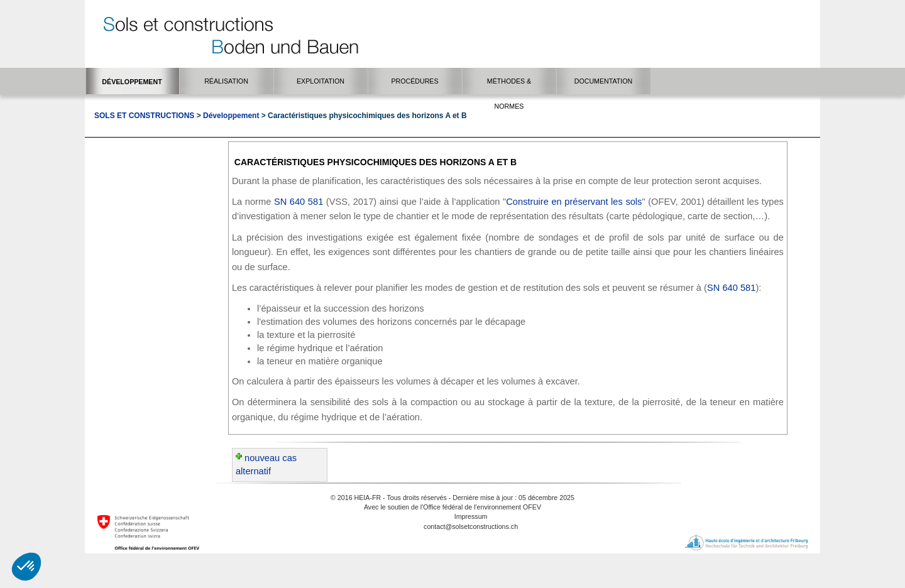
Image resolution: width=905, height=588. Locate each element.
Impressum (471, 516)
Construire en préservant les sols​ (574, 202)
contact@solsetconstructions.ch (471, 526)
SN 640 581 (299, 202)
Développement (231, 116)
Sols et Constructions (144, 116)
